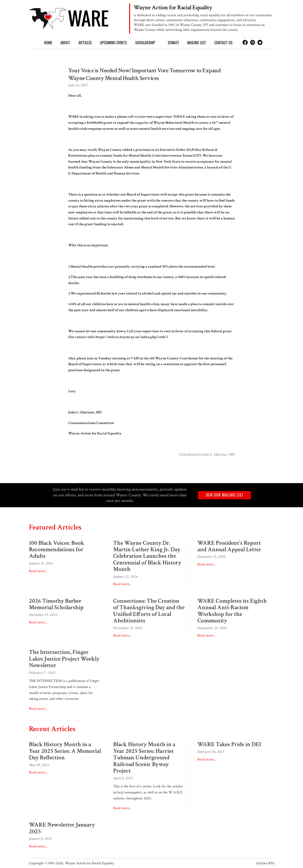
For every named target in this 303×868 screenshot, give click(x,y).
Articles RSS (265, 863)
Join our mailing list (224, 495)
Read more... (38, 571)
